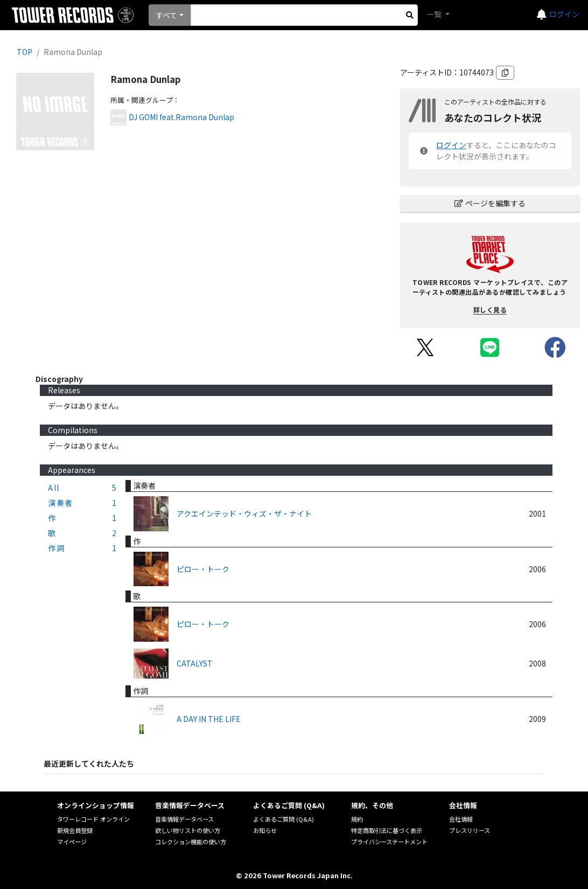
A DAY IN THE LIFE (209, 719)
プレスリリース (470, 830)
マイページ (72, 842)
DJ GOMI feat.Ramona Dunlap (181, 117)
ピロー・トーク (203, 569)
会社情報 (461, 819)
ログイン (564, 14)
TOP (24, 52)
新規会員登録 (75, 830)
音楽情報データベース (184, 819)
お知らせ (265, 830)
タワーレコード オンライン (93, 819)
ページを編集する (490, 203)
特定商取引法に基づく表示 (387, 830)
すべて (166, 15)
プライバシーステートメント (389, 842)
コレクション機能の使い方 (191, 842)
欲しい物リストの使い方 (188, 830)
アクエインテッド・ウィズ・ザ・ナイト (244, 513)
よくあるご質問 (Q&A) (283, 819)
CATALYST (195, 663)
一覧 (435, 14)
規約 (357, 819)
